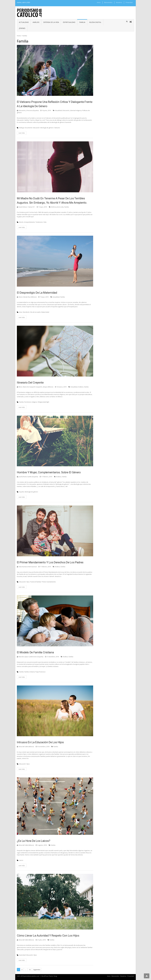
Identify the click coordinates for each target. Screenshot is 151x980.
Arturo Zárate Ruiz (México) (28, 297)
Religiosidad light (44, 402)
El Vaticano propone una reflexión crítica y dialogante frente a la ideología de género (55, 104)
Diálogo (22, 128)
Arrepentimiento (30, 222)
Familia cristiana (30, 672)
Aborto (21, 222)
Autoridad (22, 955)
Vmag (55, 976)
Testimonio (39, 222)
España (22, 492)
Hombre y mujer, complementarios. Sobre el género (49, 472)
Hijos (28, 582)
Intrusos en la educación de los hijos (40, 742)
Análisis (36, 22)
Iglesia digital (95, 22)
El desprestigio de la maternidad (37, 293)
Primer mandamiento (49, 582)
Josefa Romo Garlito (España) (28, 477)
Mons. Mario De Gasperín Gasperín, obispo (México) (36, 387)
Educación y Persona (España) (29, 110)
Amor (21, 312)
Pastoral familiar (36, 582)
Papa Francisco (40, 672)
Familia (82, 22)
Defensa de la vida (51, 22)
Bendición (26, 312)
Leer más (22, 133)
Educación (66, 110)
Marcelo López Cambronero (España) (31, 657)
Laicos (21, 860)
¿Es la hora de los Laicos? (34, 841)
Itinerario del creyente (30, 383)
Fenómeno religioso (31, 402)
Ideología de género (47, 128)
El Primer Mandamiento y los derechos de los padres (50, 562)
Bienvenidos (108, 2)
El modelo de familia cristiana (35, 652)
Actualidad (24, 22)
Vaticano (57, 128)
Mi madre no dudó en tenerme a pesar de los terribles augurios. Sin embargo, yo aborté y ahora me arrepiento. (52, 200)
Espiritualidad (69, 22)
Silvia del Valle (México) (26, 747)
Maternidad (45, 312)
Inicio (99, 2)
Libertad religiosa (76, 110)
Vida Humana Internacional (28, 567)
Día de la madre (36, 312)
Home (19, 36)
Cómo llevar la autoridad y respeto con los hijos (48, 936)
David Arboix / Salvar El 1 (27, 207)
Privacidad (129, 2)
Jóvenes (22, 28)
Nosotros (119, 2)
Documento (28, 128)
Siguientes (37, 970)
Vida (45, 222)
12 (30, 970)
